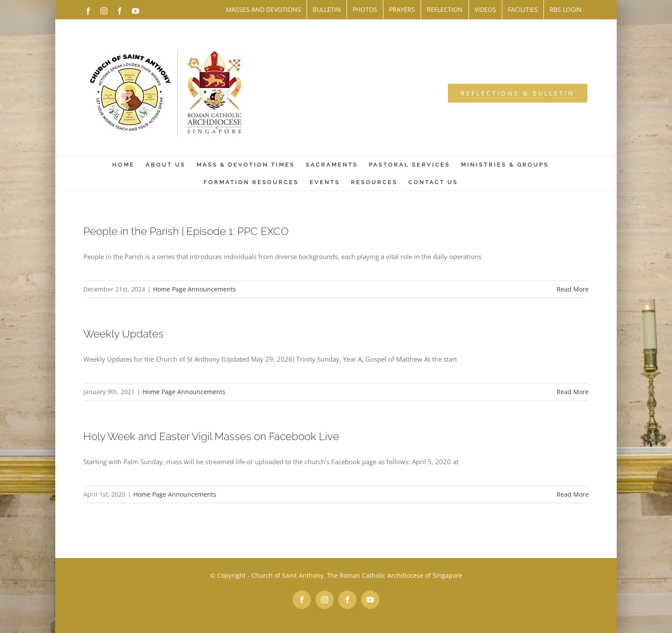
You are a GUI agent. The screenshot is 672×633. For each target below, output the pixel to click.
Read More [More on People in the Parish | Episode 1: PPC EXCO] (573, 289)
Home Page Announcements (195, 289)
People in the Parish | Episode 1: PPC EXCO (186, 231)
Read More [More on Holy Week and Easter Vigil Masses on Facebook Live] (573, 494)
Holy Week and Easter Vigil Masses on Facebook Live (211, 436)
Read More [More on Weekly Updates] (573, 392)
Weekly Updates (123, 334)
